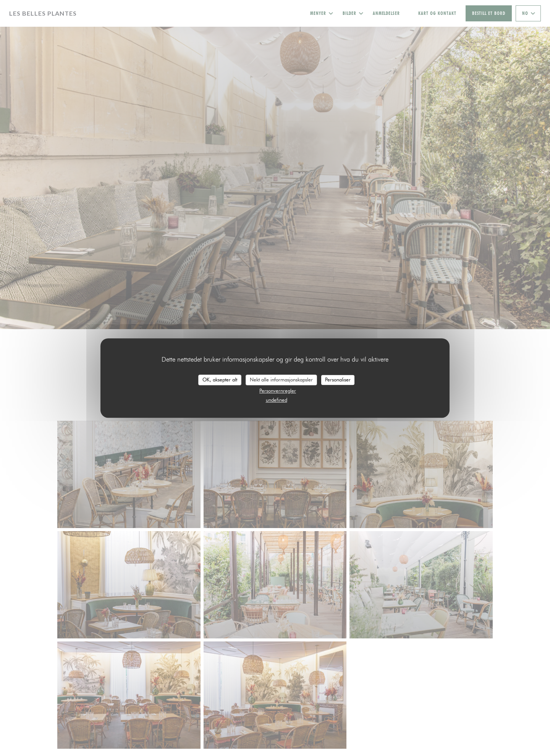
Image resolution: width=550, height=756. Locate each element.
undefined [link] (277, 400)
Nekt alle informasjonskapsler (281, 380)
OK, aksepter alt (220, 380)
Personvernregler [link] (278, 391)
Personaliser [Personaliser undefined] (338, 380)
